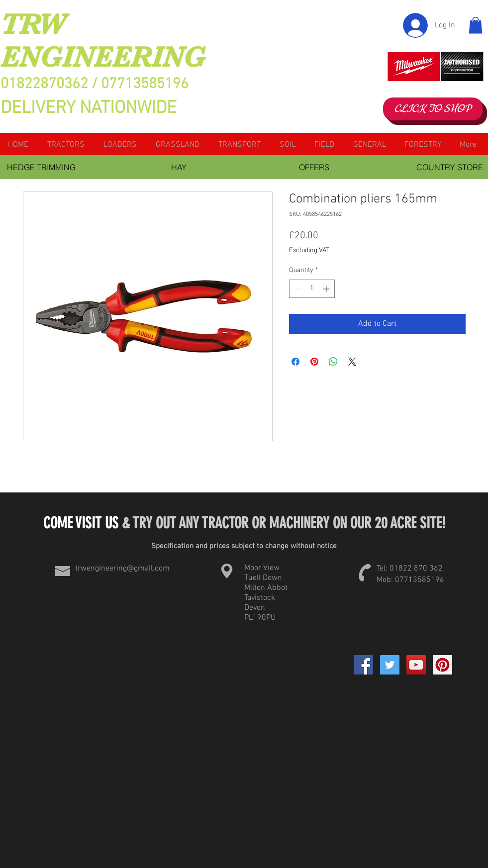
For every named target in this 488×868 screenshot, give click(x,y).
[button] (476, 25)
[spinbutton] (312, 289)
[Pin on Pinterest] (314, 362)
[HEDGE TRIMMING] (42, 167)
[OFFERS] (314, 167)
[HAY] (179, 167)
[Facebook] (363, 665)
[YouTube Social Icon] (416, 665)
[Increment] (327, 289)
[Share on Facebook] (295, 362)
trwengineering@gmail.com (122, 569)
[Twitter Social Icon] (390, 665)
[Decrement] (297, 289)
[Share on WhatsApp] (333, 362)
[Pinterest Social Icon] (442, 665)
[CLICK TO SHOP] (433, 109)
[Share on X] (352, 362)
